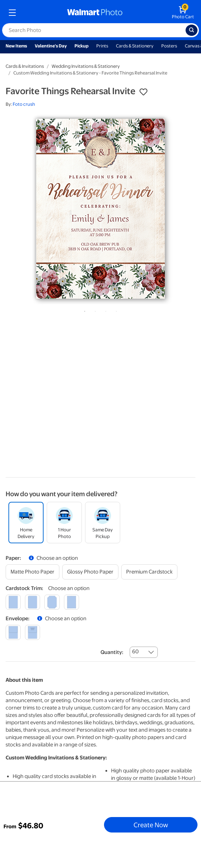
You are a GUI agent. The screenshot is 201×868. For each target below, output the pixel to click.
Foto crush (24, 104)
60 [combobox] (135, 652)
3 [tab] (104, 310)
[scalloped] (72, 602)
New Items (16, 46)
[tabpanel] (100, 209)
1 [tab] (83, 310)
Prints (102, 46)
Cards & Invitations (25, 66)
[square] (13, 602)
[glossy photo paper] (90, 572)
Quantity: (112, 652)
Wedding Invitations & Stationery (86, 66)
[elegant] (52, 602)
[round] (33, 602)
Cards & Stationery (135, 46)
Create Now (151, 825)
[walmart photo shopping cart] (183, 13)
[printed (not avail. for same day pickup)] (33, 632)
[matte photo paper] (33, 572)
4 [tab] (115, 310)
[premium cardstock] (149, 572)
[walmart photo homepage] (95, 13)
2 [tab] (94, 310)
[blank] (13, 632)
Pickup (82, 46)
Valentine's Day (51, 46)
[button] (143, 92)
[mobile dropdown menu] (12, 13)
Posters (169, 46)
